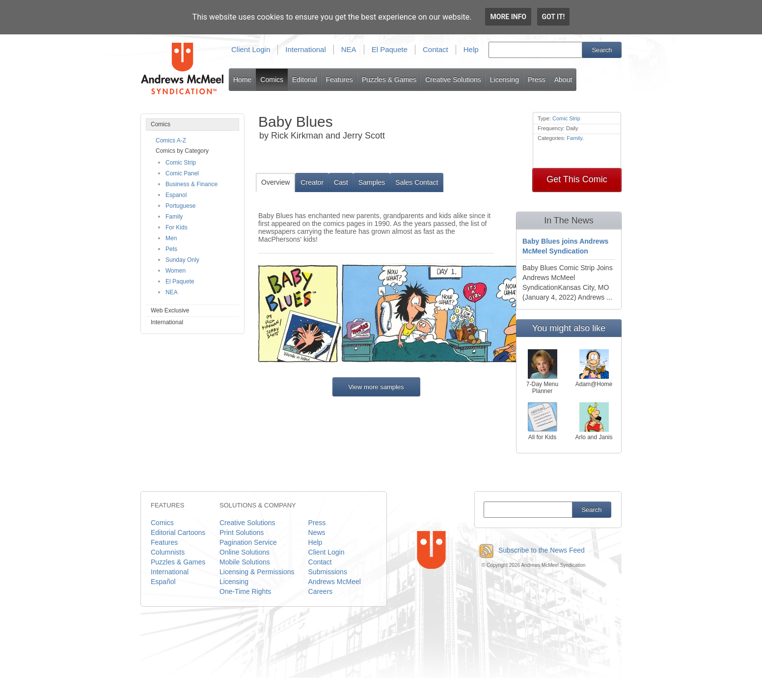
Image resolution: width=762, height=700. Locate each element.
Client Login (251, 49)
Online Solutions (245, 552)
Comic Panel (182, 173)
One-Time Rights (245, 591)
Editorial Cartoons (178, 532)
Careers (321, 591)
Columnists (168, 552)
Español (163, 582)
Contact (435, 49)
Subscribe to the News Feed (530, 550)
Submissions (328, 572)
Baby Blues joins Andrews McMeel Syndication (565, 246)
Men (171, 238)
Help (471, 49)
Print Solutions (242, 532)
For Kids (177, 227)
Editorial (305, 80)
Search (602, 50)
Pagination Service (248, 542)
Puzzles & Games (389, 80)
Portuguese (180, 206)
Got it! (554, 17)
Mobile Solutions (245, 562)
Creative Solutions (453, 80)
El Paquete (390, 49)
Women (176, 271)
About (563, 80)
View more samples (376, 387)
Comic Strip (181, 163)
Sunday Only (182, 260)
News (317, 532)
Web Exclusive (170, 310)
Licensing (504, 80)
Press (537, 80)
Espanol (176, 195)
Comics (272, 80)
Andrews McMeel (335, 582)
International (306, 49)
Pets (171, 249)
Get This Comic (577, 179)
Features (340, 80)
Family (174, 217)
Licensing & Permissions (257, 572)
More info (508, 17)
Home (242, 80)
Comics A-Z (171, 140)
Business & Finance (191, 184)
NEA (349, 49)
